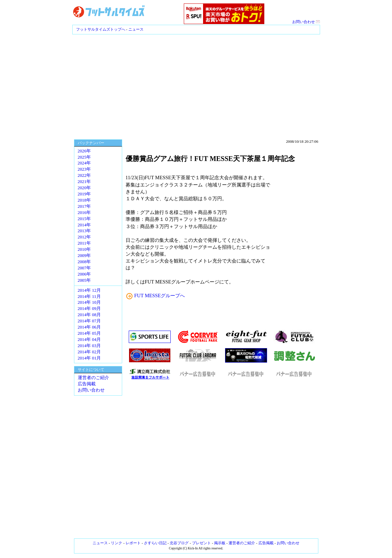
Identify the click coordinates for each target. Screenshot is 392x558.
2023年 (84, 169)
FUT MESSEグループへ (160, 296)
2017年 (84, 206)
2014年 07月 (89, 321)
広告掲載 (87, 384)
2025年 (84, 157)
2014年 (84, 225)
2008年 (84, 262)
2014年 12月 (89, 290)
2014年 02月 (89, 352)
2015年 (84, 219)
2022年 (84, 175)
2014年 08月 (89, 315)
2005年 (84, 280)
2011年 (84, 243)
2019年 (84, 194)
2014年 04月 (89, 340)
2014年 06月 (89, 327)
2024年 (84, 163)
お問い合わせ (306, 22)
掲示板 (220, 543)
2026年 (84, 151)
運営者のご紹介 (93, 378)
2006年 (84, 274)
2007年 (84, 268)
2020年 (84, 188)
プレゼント (202, 543)
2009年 (84, 256)
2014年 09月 (89, 309)
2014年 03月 (89, 346)
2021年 (84, 182)
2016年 (84, 213)
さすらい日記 (155, 543)
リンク (116, 543)
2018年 (84, 200)
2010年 (84, 249)
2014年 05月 (89, 333)
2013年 (84, 231)
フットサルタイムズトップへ (101, 29)
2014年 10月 (89, 302)
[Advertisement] (196, 86)
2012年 (84, 237)
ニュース (136, 29)
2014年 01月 (89, 358)
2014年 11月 (89, 297)
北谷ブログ (179, 543)
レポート (133, 543)
